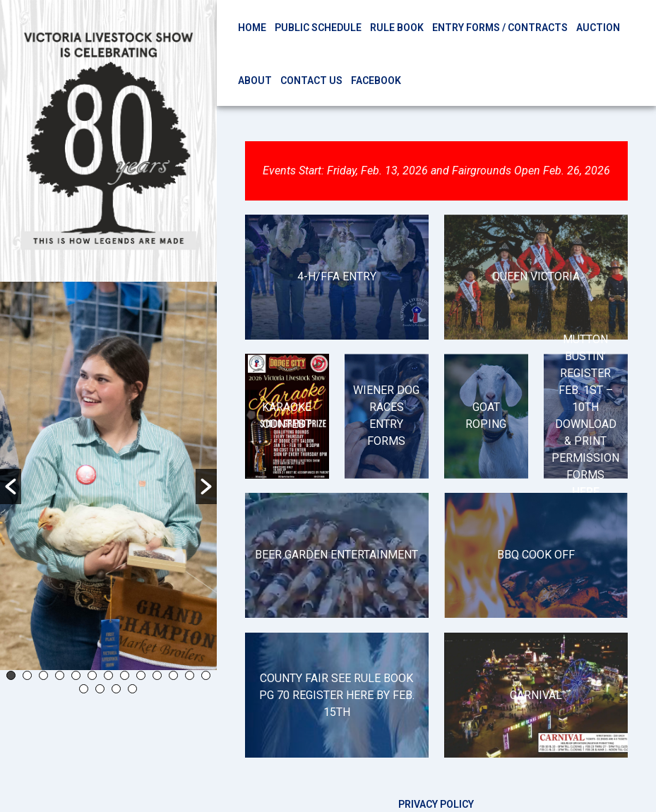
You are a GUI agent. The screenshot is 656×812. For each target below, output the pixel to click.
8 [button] (125, 675)
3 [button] (43, 675)
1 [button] (11, 675)
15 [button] (100, 689)
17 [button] (132, 689)
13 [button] (206, 675)
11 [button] (173, 675)
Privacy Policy (436, 804)
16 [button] (116, 689)
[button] (11, 486)
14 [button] (84, 689)
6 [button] (92, 675)
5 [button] (76, 675)
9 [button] (141, 675)
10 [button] (157, 675)
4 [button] (60, 675)
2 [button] (27, 675)
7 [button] (108, 675)
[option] (108, 476)
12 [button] (190, 675)
